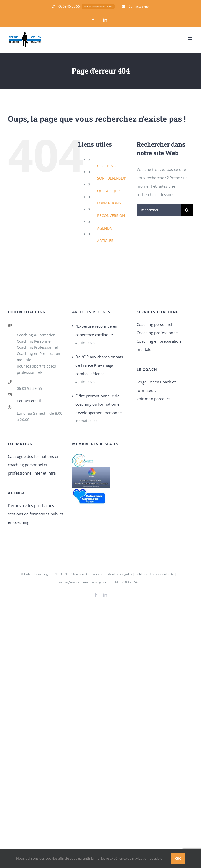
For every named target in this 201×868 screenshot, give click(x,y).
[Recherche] (187, 210)
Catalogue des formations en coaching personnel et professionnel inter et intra (34, 465)
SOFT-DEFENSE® (112, 178)
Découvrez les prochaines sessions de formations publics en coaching (36, 514)
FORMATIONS (109, 203)
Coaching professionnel (158, 333)
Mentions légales (119, 574)
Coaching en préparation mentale (159, 345)
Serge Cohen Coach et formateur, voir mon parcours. (156, 390)
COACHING (107, 166)
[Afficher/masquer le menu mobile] (190, 39)
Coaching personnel (154, 324)
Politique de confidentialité (155, 574)
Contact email (29, 401)
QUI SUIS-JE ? (108, 191)
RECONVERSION (111, 216)
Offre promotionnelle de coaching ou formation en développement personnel (99, 404)
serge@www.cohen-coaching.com (83, 582)
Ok (178, 858)
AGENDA (105, 228)
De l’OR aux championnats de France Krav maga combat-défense (99, 365)
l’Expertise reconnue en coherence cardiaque (96, 330)
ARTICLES (105, 240)
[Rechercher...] (159, 210)
